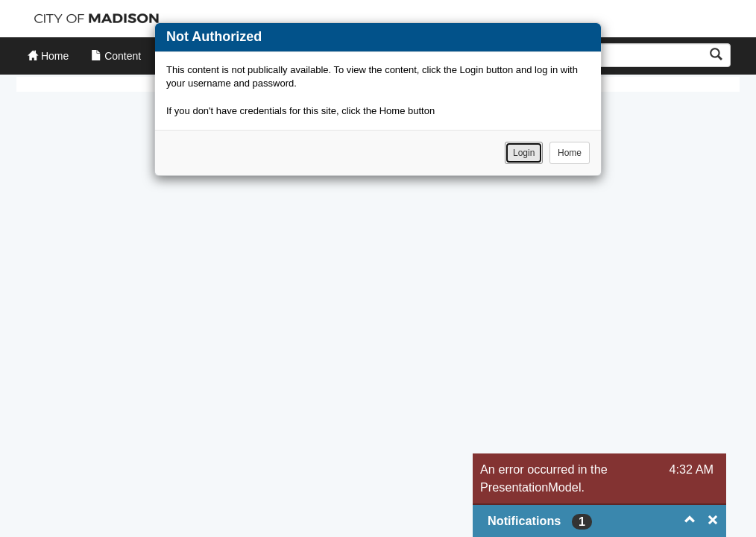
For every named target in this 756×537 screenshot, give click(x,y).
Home (570, 153)
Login (524, 153)
